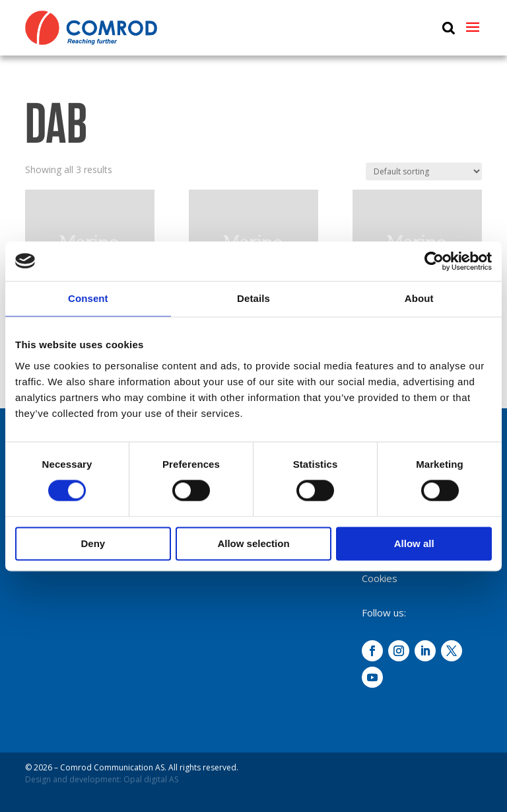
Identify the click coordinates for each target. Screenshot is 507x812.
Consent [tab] (88, 298)
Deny (93, 543)
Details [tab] (253, 298)
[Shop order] (424, 171)
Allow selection (253, 543)
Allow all (414, 543)
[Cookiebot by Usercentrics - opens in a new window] (434, 261)
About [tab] (419, 298)
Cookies (380, 578)
